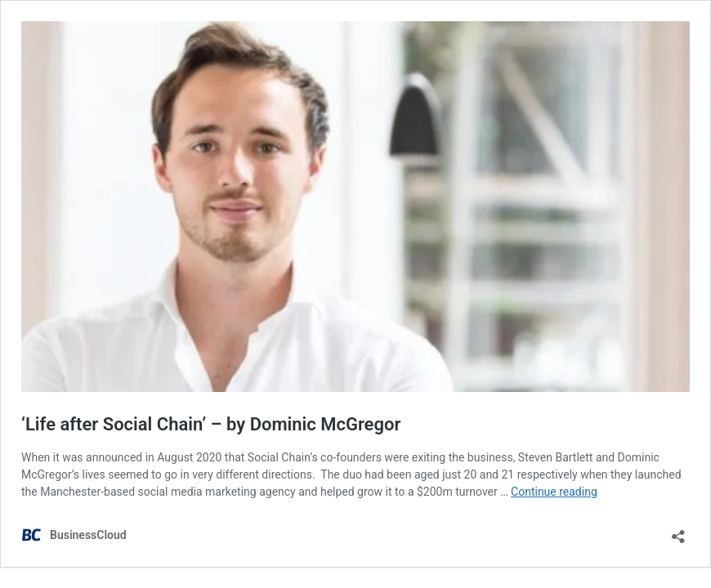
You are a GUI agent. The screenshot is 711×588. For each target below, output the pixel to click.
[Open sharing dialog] (678, 531)
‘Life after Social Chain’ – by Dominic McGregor (211, 424)
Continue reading (554, 492)
